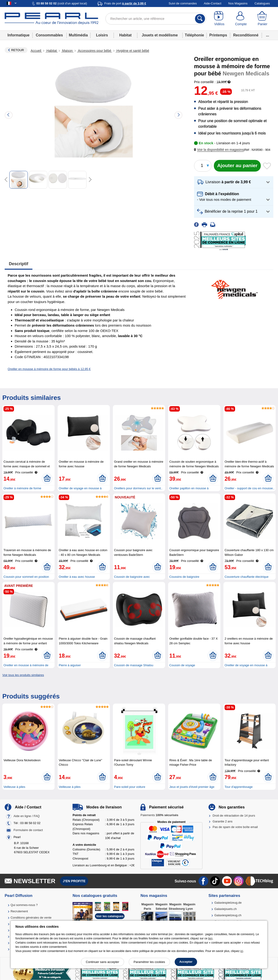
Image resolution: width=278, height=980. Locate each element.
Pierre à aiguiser (70, 665)
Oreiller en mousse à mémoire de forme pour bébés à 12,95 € (49, 369)
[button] (220, 150)
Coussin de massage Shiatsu (134, 665)
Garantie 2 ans (223, 821)
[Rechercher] (200, 19)
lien (210, 938)
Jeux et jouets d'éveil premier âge (192, 787)
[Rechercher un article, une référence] (156, 19)
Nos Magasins (238, 3)
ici (242, 951)
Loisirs (102, 35)
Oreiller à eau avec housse (77, 577)
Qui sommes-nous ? (24, 905)
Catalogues (262, 3)
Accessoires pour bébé (94, 51)
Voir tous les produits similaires (23, 675)
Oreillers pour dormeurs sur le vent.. (138, 488)
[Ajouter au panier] (237, 166)
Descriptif (19, 264)
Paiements (159, 815)
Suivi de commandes (183, 3)
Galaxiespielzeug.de (228, 903)
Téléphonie (194, 35)
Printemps (218, 35)
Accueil (36, 51)
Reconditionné (246, 35)
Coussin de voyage (182, 665)
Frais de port (125, 3)
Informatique (18, 35)
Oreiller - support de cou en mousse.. (250, 488)
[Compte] (241, 19)
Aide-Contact (213, 3)
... (268, 35)
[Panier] (262, 19)
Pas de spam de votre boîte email (235, 827)
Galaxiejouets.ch (226, 909)
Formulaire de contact (28, 830)
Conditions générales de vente (31, 918)
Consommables (49, 35)
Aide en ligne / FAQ (27, 816)
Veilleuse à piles (14, 787)
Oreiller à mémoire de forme (22, 488)
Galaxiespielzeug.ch (228, 915)
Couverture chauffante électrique (247, 577)
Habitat (125, 35)
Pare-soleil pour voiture (130, 787)
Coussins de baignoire (184, 577)
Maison (67, 51)
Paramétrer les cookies (149, 962)
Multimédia (78, 35)
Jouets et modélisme (160, 35)
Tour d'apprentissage (239, 787)
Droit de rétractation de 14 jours (234, 816)
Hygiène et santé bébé (132, 51)
